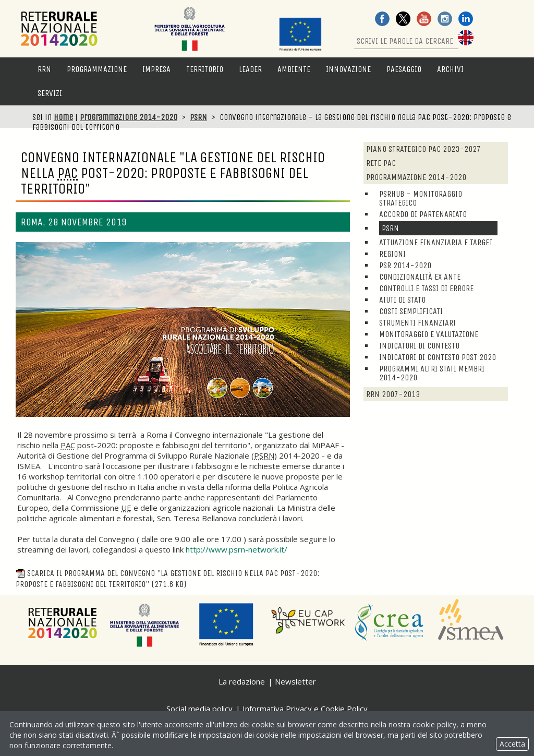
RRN (44, 69)
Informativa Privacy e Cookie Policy (305, 709)
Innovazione (348, 69)
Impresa (156, 69)
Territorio (205, 69)
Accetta (512, 744)
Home (63, 117)
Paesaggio (404, 69)
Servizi (50, 93)
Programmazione (97, 69)
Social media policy (199, 709)
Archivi (450, 69)
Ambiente (294, 69)
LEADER (250, 69)
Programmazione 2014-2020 (129, 117)
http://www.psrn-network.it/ (236, 549)
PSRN (198, 117)
